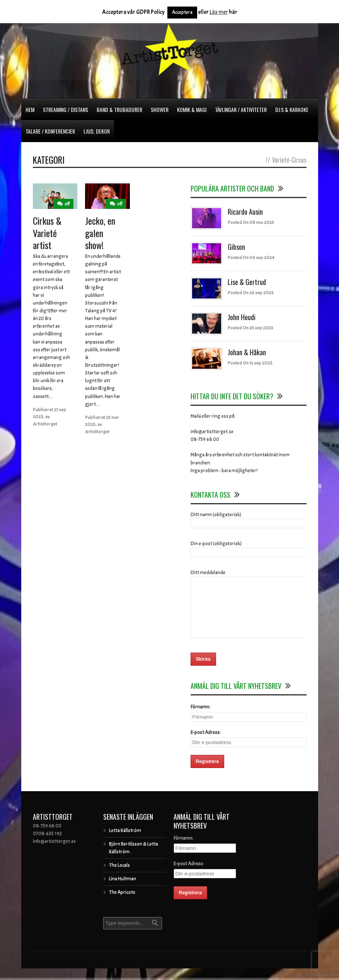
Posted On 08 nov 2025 (251, 222)
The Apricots (122, 904)
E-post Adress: (206, 744)
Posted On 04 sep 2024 (251, 258)
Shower (160, 109)
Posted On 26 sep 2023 (251, 293)
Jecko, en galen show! (100, 232)
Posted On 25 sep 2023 (250, 328)
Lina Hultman (123, 890)
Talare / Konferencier (50, 131)
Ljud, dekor (97, 131)
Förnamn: (200, 719)
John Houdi (242, 317)
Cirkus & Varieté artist (47, 232)
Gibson (236, 247)
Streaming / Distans (66, 109)
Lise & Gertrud (247, 282)
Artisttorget (45, 424)
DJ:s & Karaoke (292, 109)
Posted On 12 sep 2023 (250, 363)
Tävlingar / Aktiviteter (241, 109)
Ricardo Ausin (245, 212)
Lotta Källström (125, 842)
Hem (30, 109)
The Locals (119, 877)
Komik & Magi (192, 109)
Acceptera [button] (182, 12)
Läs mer (219, 12)
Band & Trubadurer (119, 109)
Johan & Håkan (247, 352)
